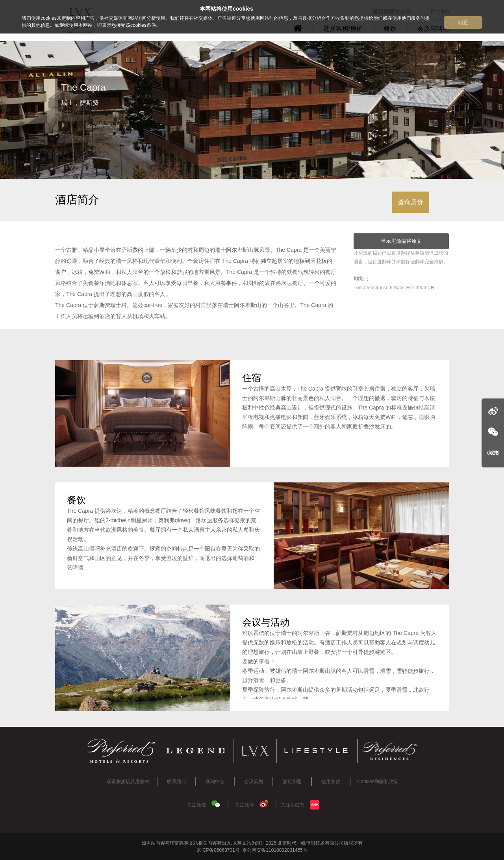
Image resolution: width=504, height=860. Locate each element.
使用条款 (331, 782)
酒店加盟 (292, 782)
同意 (463, 22)
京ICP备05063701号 (218, 850)
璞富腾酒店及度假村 (128, 782)
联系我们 (176, 782)
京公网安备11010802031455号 (274, 850)
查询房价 (411, 202)
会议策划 (254, 782)
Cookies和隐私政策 (377, 782)
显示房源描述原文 (401, 241)
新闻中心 (215, 782)
